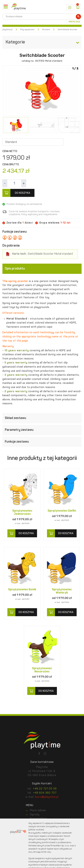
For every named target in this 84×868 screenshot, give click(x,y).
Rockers (46, 30)
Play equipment (27, 30)
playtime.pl (7, 30)
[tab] (42, 269)
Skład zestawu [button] (42, 418)
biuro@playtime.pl (47, 797)
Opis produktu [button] (42, 269)
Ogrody (35, 815)
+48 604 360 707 (45, 793)
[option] (42, 91)
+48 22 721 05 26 (45, 789)
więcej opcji (74, 22)
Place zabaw (38, 811)
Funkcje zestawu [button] (42, 442)
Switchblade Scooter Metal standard (42, 254)
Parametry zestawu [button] (42, 430)
